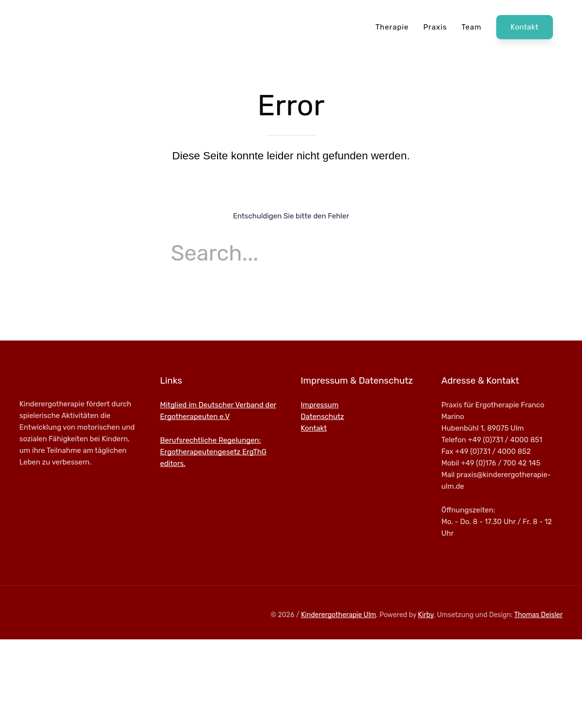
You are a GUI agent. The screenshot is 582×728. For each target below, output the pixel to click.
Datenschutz (323, 417)
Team (471, 27)
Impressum (320, 405)
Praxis (435, 27)
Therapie (392, 27)
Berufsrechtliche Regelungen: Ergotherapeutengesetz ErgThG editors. (213, 452)
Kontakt (525, 27)
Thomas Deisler (538, 615)
